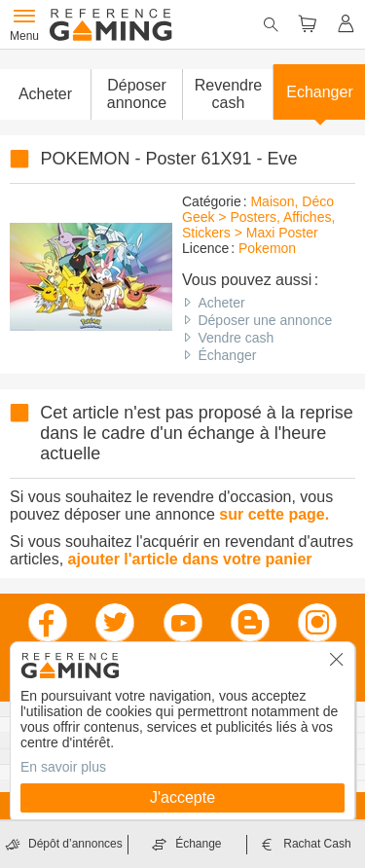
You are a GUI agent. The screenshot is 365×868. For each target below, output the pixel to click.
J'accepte (182, 797)
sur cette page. (274, 514)
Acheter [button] (45, 94)
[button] (136, 94)
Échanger (227, 355)
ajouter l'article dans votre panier (190, 559)
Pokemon (267, 248)
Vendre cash (236, 338)
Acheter (221, 303)
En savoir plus (63, 767)
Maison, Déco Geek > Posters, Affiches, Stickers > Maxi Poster (258, 217)
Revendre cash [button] (228, 94)
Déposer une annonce (265, 320)
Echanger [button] (320, 92)
